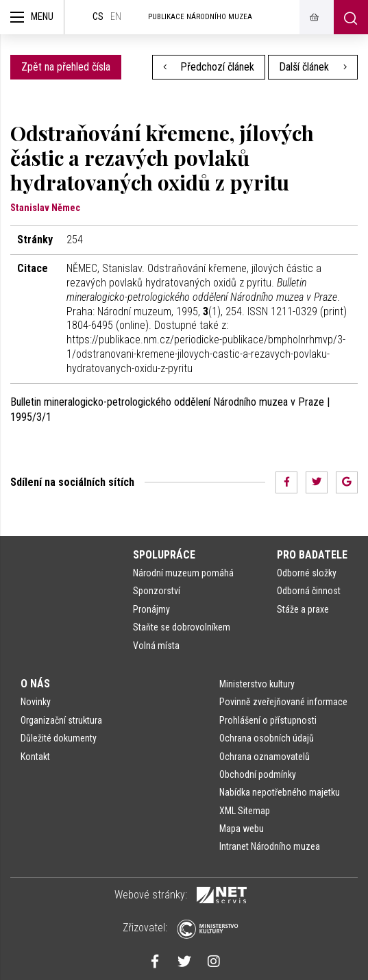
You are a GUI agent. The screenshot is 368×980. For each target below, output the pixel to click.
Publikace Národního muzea (200, 17)
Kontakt (35, 757)
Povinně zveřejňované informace (283, 702)
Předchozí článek (209, 67)
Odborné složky (307, 573)
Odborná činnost (309, 591)
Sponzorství (157, 591)
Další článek (313, 67)
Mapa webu (242, 829)
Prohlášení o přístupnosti (268, 720)
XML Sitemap (245, 811)
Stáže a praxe (303, 609)
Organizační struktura (61, 720)
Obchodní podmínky (258, 774)
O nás (35, 684)
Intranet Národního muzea (270, 846)
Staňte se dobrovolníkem (182, 627)
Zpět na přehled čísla (66, 67)
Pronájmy (151, 609)
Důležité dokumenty (59, 738)
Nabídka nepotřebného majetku (280, 792)
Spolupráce (164, 555)
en (116, 17)
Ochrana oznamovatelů (265, 757)
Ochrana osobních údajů (267, 738)
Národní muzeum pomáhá (183, 573)
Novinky (36, 702)
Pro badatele (312, 555)
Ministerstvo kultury (257, 684)
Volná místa (156, 646)
